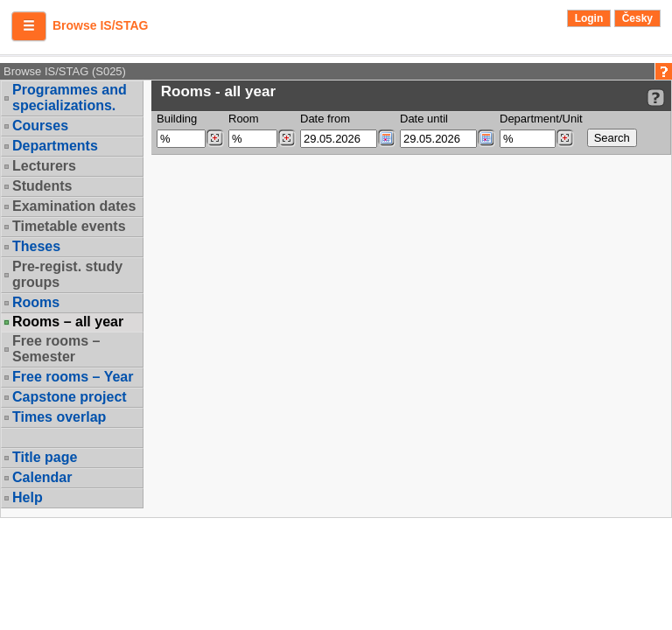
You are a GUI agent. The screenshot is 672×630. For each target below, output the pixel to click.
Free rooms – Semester (56, 349)
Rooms (36, 302)
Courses (40, 126)
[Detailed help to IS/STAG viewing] (656, 98)
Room (244, 119)
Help (28, 497)
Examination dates (74, 206)
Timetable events (69, 226)
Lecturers (44, 166)
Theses (36, 246)
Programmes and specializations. (70, 98)
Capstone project (70, 397)
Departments (55, 146)
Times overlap (59, 417)
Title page (45, 457)
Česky (637, 18)
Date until (424, 119)
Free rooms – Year (73, 377)
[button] (29, 26)
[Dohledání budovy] (215, 138)
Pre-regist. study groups (67, 274)
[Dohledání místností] (287, 138)
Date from (325, 119)
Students (42, 186)
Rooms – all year (68, 322)
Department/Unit (541, 119)
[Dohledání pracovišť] (565, 138)
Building (177, 119)
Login (589, 18)
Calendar (42, 477)
